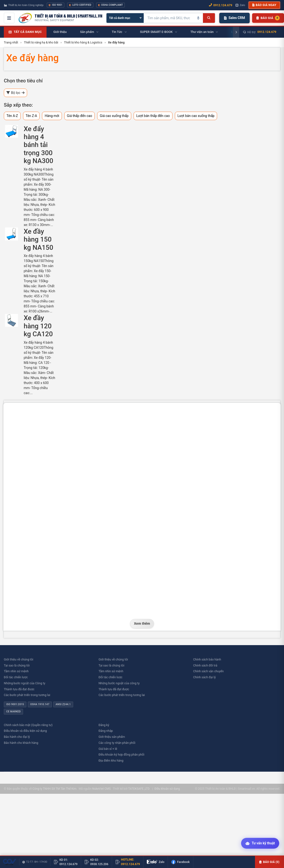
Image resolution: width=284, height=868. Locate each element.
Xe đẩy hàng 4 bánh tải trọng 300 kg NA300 (38, 145)
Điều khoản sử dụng (167, 789)
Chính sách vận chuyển (208, 671)
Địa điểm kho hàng (111, 761)
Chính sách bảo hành (207, 659)
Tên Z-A (31, 116)
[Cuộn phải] (236, 32)
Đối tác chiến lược (16, 677)
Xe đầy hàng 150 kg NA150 (38, 239)
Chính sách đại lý (204, 677)
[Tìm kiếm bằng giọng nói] (198, 18)
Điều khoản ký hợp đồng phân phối (121, 755)
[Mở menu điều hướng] (9, 18)
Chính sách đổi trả (205, 665)
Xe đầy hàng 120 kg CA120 (38, 326)
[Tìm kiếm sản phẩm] (169, 18)
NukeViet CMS (101, 789)
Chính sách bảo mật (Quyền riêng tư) (28, 725)
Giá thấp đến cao (80, 116)
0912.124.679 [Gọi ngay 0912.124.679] (221, 5)
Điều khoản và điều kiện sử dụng (25, 731)
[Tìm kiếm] (209, 18)
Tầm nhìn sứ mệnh (16, 671)
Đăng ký (104, 725)
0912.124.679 (267, 32)
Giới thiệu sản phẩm (112, 737)
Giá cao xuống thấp (114, 116)
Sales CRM (234, 18)
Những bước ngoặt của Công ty (25, 683)
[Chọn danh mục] (125, 18)
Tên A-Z (12, 116)
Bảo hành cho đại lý (17, 737)
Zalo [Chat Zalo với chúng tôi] (240, 5)
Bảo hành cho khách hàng (21, 743)
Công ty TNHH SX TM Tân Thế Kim (54, 789)
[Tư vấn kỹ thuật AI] (260, 843)
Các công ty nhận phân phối (117, 743)
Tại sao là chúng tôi (17, 665)
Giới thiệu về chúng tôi (19, 659)
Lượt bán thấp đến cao (153, 116)
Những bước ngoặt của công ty (119, 683)
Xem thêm (142, 623)
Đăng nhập (106, 731)
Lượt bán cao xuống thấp (196, 116)
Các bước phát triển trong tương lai (27, 695)
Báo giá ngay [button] (264, 5)
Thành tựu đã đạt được (19, 689)
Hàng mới (52, 116)
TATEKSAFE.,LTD (139, 789)
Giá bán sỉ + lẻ (108, 749)
